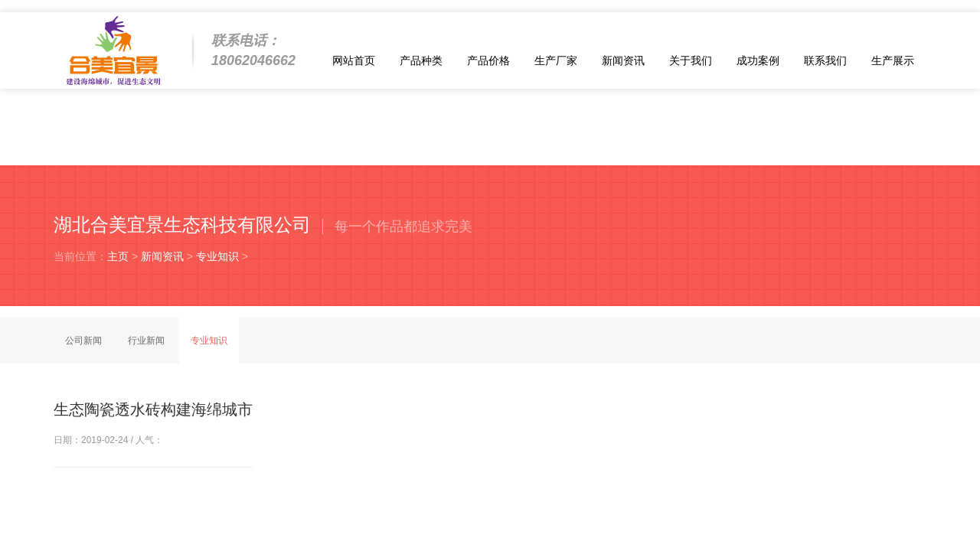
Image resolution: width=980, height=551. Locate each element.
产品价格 (488, 60)
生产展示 (893, 60)
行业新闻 (146, 341)
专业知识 (217, 256)
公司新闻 (83, 341)
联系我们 (825, 60)
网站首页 (354, 60)
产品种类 (421, 60)
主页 (118, 256)
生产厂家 (556, 60)
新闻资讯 (623, 60)
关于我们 (691, 60)
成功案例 (758, 60)
